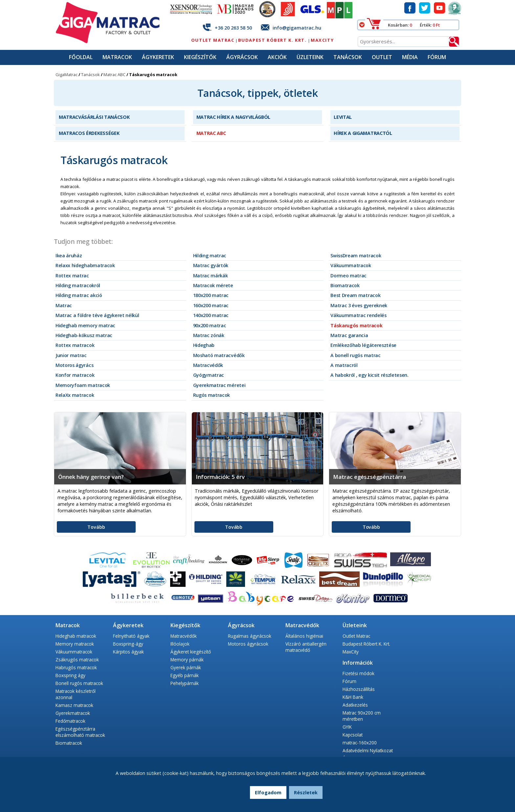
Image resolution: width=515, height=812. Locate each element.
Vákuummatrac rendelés (358, 315)
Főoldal (81, 57)
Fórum (437, 57)
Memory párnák (187, 660)
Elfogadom (268, 792)
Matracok (117, 57)
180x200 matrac (211, 295)
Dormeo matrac (348, 276)
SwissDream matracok (356, 256)
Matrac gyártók (211, 265)
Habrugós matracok (76, 667)
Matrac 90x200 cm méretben (362, 716)
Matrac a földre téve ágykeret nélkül (97, 315)
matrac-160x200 (360, 743)
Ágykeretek (158, 57)
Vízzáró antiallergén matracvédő (306, 647)
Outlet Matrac (213, 40)
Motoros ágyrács (74, 365)
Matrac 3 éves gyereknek (359, 305)
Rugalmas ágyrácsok (250, 636)
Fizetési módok (358, 673)
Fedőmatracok (70, 721)
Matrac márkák (211, 276)
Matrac (64, 305)
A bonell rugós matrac (355, 355)
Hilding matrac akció (79, 295)
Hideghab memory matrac (85, 325)
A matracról (344, 365)
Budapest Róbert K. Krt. (273, 40)
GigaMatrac (67, 75)
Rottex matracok (75, 345)
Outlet (382, 57)
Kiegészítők (200, 57)
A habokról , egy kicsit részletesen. (369, 375)
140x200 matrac (211, 315)
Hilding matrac (210, 256)
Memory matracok (75, 644)
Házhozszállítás (359, 689)
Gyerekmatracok (73, 713)
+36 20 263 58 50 (233, 28)
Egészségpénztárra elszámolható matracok (80, 732)
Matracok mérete (213, 285)
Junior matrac (71, 355)
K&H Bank (353, 697)
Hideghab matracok (76, 636)
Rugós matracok (212, 395)
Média (410, 57)
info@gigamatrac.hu (297, 28)
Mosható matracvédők (219, 355)
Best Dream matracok (355, 295)
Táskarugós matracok (356, 325)
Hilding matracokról (78, 285)
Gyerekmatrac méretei (219, 385)
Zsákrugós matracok (77, 660)
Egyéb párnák (185, 675)
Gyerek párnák (186, 667)
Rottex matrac (72, 276)
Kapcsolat (353, 735)
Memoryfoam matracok (83, 385)
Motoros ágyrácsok (248, 644)
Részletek (306, 792)
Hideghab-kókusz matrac (84, 335)
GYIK (347, 727)
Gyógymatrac (209, 375)
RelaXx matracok (75, 395)
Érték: (426, 25)
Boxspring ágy (70, 675)
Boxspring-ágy (128, 644)
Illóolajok (180, 644)
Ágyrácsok (242, 57)
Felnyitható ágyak (131, 636)
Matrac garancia (349, 335)
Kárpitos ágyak (128, 652)
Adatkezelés (355, 705)
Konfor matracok (75, 375)
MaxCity (322, 40)
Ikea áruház (69, 256)
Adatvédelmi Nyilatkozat (368, 750)
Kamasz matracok (74, 705)
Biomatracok (345, 285)
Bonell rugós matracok (79, 683)
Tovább (96, 527)
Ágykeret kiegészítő (191, 652)
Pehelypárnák (185, 683)
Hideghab (204, 345)
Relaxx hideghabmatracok (85, 265)
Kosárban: (399, 25)
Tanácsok (348, 57)
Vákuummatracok (351, 265)
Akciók (277, 57)
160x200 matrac (211, 305)
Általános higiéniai (304, 636)
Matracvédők (208, 365)
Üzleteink (310, 57)
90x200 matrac (210, 325)
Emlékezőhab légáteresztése (363, 345)
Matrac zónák (209, 335)
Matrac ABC (114, 75)
